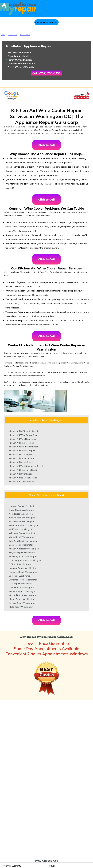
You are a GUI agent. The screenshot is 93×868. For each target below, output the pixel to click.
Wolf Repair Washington (21, 529)
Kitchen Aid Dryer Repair (21, 474)
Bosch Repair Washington (21, 522)
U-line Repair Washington (21, 587)
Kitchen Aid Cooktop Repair (22, 451)
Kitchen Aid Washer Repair (22, 482)
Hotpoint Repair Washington (23, 506)
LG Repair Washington (20, 576)
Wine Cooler (25, 35)
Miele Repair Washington (21, 607)
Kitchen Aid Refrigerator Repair (24, 431)
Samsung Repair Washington (23, 556)
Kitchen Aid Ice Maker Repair (23, 458)
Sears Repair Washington (21, 545)
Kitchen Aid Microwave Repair (23, 470)
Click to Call (47, 145)
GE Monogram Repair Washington (25, 560)
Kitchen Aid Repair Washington (24, 549)
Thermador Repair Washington (24, 525)
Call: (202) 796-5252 (46, 73)
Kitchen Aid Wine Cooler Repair (24, 435)
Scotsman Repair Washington (23, 580)
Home (3, 35)
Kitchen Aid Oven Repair (21, 454)
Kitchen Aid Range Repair (21, 462)
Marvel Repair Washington (22, 599)
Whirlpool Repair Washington (23, 533)
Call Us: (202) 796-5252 (47, 22)
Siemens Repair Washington (22, 591)
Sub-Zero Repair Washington (23, 541)
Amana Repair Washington (22, 518)
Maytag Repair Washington (22, 553)
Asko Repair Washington (21, 514)
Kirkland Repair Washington (22, 595)
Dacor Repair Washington (21, 510)
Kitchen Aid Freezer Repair (22, 443)
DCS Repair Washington (21, 584)
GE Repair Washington (20, 564)
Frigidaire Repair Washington (23, 572)
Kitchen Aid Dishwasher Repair (24, 447)
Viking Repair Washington (21, 537)
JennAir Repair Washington (22, 603)
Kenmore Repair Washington (23, 568)
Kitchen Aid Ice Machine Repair (24, 478)
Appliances (13, 35)
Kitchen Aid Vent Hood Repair (23, 439)
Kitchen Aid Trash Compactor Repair (26, 466)
